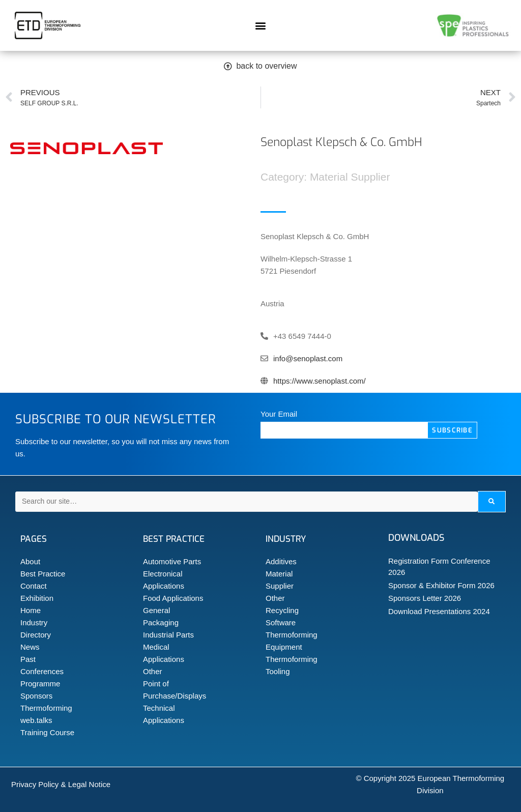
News (30, 647)
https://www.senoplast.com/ (320, 381)
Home (31, 610)
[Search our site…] (247, 502)
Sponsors (36, 696)
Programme (40, 684)
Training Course (47, 732)
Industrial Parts (168, 635)
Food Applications (173, 598)
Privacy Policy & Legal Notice (61, 784)
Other (153, 671)
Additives (281, 561)
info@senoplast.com (308, 358)
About (30, 561)
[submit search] (492, 502)
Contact (34, 586)
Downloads (416, 538)
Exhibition (37, 598)
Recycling (282, 610)
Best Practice (43, 574)
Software (281, 622)
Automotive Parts (172, 561)
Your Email (279, 414)
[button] (260, 26)
